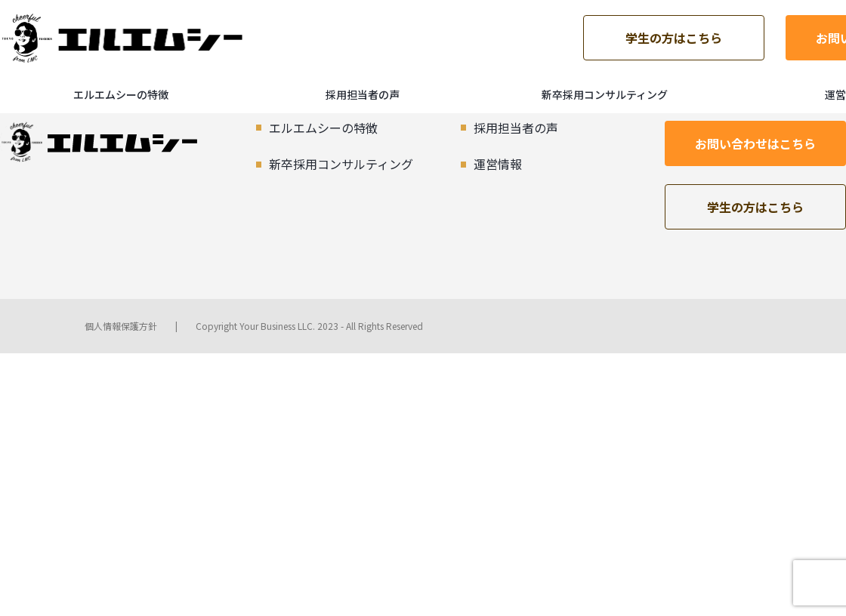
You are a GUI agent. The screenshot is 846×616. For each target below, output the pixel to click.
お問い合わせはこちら (755, 143)
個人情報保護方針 (121, 326)
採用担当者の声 (363, 94)
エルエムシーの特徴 (121, 94)
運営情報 (498, 164)
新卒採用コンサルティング (605, 94)
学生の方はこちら (674, 38)
